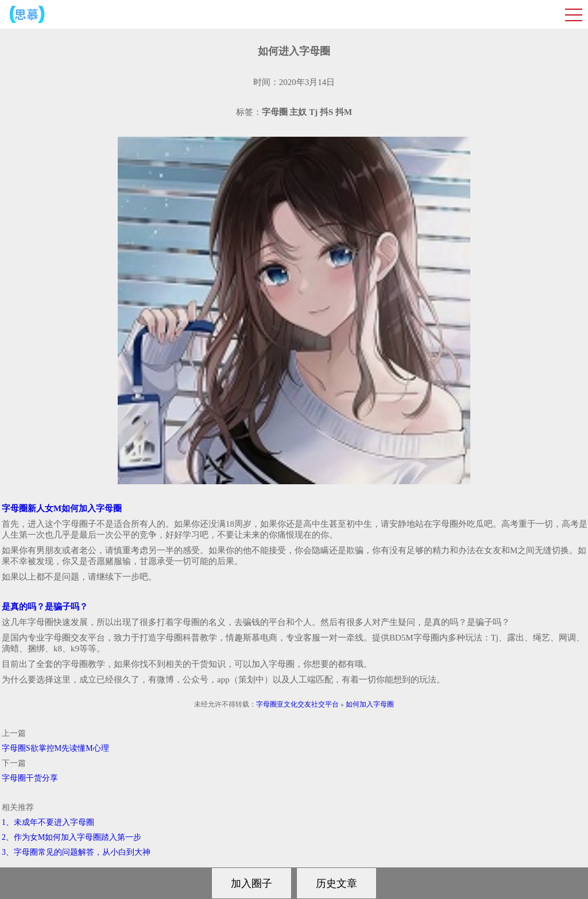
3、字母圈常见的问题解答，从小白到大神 (76, 852)
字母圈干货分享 (30, 778)
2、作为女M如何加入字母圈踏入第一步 (71, 837)
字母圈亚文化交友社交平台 (297, 704)
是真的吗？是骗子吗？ (45, 607)
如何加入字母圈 (370, 704)
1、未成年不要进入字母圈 (48, 822)
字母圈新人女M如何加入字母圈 (62, 508)
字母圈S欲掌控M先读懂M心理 (55, 748)
